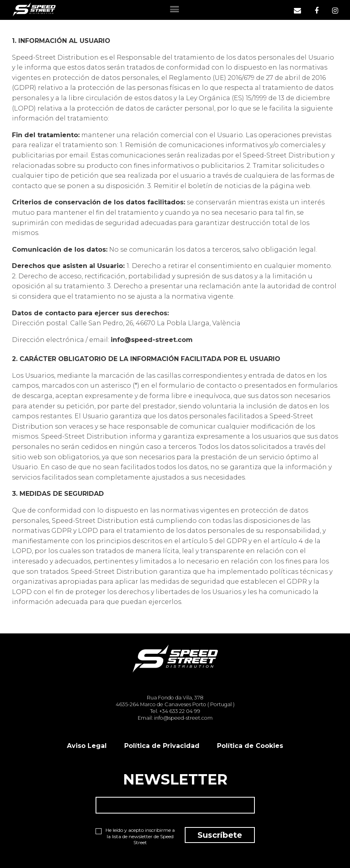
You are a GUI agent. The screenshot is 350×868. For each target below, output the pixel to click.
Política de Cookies (250, 746)
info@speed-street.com (152, 340)
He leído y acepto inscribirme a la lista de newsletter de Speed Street (135, 836)
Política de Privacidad (162, 746)
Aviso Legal (87, 746)
